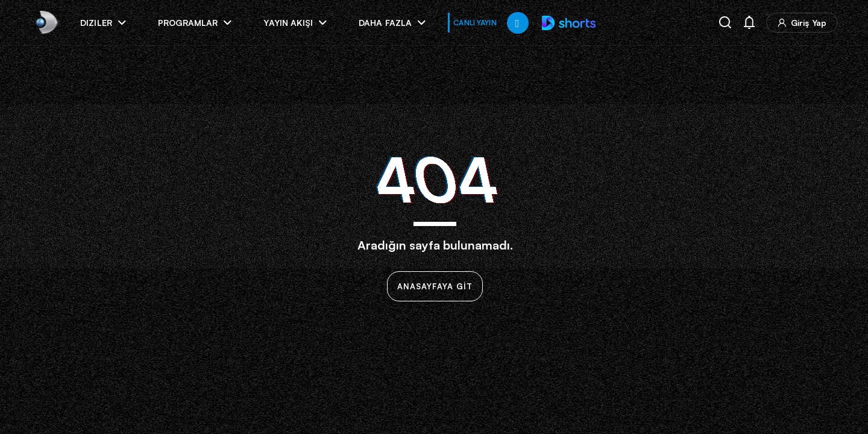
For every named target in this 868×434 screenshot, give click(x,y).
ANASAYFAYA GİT (435, 286)
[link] (46, 23)
